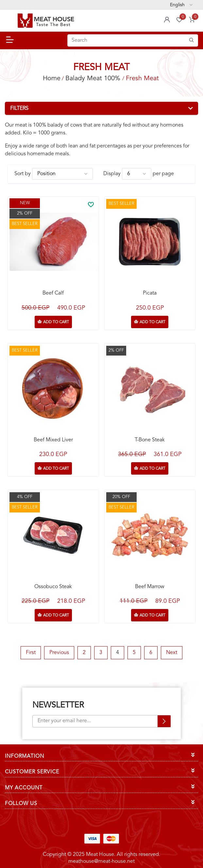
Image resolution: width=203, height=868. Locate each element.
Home (52, 79)
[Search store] (133, 40)
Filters (19, 109)
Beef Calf (53, 293)
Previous (59, 653)
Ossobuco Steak (53, 587)
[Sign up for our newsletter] (102, 721)
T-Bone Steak (150, 440)
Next (172, 653)
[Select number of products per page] (137, 174)
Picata (150, 293)
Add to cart (56, 322)
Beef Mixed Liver (53, 440)
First (31, 653)
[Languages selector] (181, 5)
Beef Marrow (150, 587)
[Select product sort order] (62, 174)
